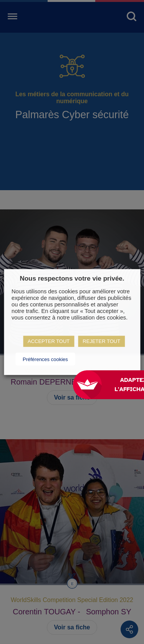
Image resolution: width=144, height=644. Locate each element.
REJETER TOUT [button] (101, 341)
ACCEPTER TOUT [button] (49, 341)
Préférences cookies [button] (45, 359)
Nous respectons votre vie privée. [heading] (72, 279)
